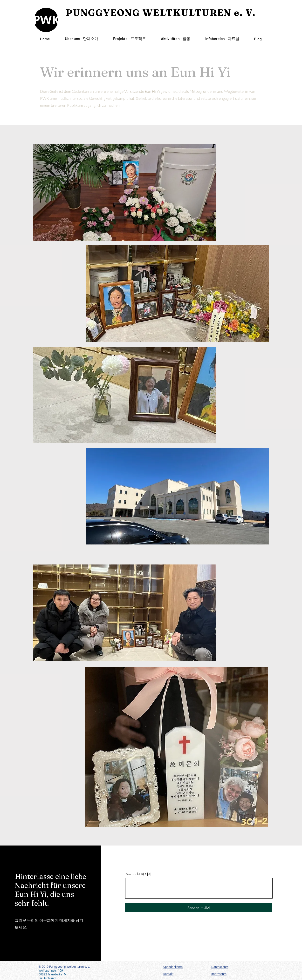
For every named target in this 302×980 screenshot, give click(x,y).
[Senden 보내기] (199, 908)
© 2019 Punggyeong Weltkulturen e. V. (64, 967)
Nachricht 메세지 (139, 874)
